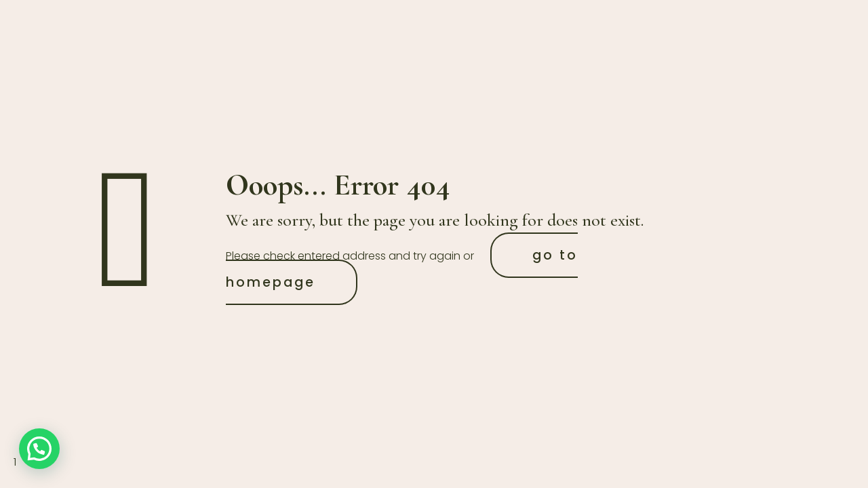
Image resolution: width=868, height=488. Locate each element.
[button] (39, 449)
